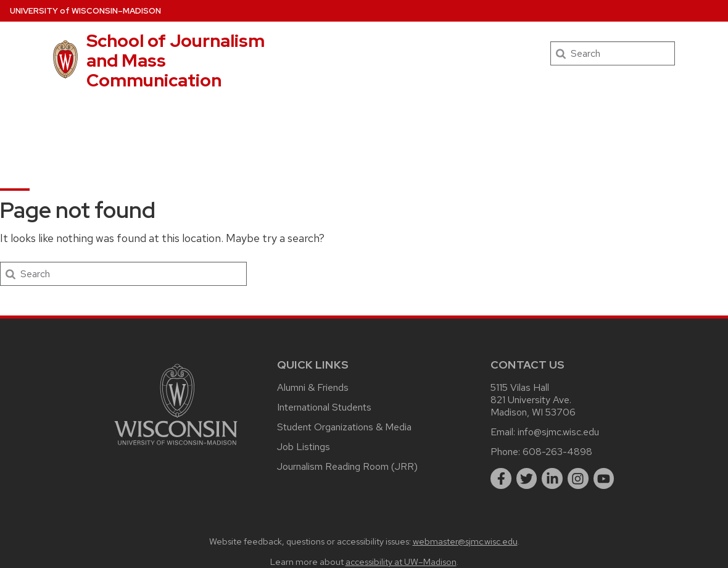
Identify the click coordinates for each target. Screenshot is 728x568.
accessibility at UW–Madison (401, 562)
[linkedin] (552, 478)
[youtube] (604, 478)
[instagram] (578, 478)
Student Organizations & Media (344, 427)
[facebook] (501, 478)
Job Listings (304, 447)
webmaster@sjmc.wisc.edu (465, 541)
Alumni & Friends (313, 387)
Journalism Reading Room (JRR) (347, 466)
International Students (324, 407)
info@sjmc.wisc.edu (558, 432)
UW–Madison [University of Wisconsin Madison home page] (85, 11)
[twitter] (527, 478)
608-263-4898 (557, 452)
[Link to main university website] (176, 447)
